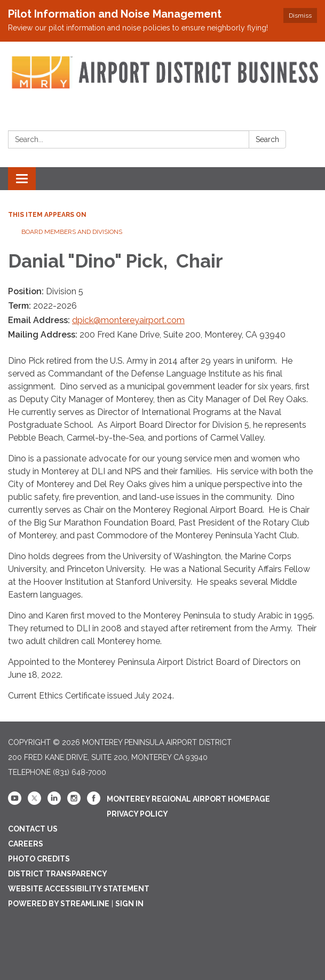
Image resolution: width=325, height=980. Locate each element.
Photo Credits (39, 859)
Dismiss (300, 15)
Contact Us (33, 829)
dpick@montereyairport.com (128, 320)
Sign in (129, 904)
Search (267, 139)
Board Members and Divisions (72, 232)
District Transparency (58, 874)
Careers (26, 844)
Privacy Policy (137, 814)
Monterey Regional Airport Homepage (188, 799)
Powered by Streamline (59, 904)
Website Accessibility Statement (79, 889)
